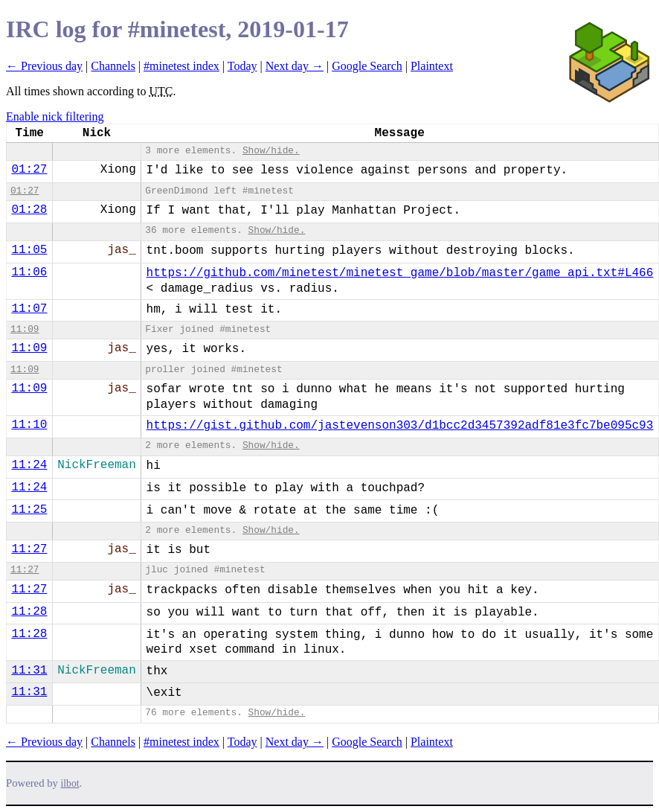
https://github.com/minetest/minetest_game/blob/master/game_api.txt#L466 (400, 273)
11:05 (29, 250)
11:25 (29, 510)
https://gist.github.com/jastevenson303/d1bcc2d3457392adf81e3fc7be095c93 (400, 426)
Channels (113, 66)
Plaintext (432, 66)
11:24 (29, 465)
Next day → (295, 66)
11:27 (29, 549)
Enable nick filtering (55, 116)
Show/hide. (271, 151)
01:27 (29, 170)
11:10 (29, 425)
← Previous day (44, 66)
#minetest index (181, 66)
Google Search (367, 66)
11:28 (29, 612)
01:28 (29, 210)
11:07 (29, 309)
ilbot (70, 783)
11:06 (29, 272)
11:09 (25, 329)
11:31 (29, 671)
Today (242, 66)
